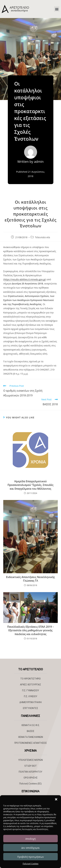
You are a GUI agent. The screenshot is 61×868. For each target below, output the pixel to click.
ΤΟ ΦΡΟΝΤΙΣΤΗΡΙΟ (30, 679)
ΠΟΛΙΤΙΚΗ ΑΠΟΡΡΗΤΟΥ (30, 772)
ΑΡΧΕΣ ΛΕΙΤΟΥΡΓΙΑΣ (30, 685)
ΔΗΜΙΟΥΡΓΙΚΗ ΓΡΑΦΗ (30, 702)
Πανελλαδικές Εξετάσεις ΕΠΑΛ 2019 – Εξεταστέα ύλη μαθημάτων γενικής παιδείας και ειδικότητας (30, 630)
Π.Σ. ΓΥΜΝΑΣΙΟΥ (31, 690)
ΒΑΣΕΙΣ (31, 731)
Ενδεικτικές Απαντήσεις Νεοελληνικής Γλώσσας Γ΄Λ (31, 579)
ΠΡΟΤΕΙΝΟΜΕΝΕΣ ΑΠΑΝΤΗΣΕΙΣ (31, 743)
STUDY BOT (31, 766)
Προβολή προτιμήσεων (30, 857)
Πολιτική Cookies (30, 864)
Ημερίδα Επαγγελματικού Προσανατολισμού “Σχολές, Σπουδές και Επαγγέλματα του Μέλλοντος (30, 485)
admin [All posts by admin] (39, 162)
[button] (56, 799)
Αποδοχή (31, 839)
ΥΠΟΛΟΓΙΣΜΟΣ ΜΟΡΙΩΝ (30, 760)
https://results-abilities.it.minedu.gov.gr (25, 279)
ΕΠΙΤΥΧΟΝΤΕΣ (30, 708)
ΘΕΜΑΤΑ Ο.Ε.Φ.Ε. (31, 725)
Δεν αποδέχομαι (30, 848)
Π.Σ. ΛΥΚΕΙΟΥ (31, 696)
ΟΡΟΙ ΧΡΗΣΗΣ (31, 778)
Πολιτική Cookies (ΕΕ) (30, 784)
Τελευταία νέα (42, 237)
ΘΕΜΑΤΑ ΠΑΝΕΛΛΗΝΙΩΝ (31, 737)
